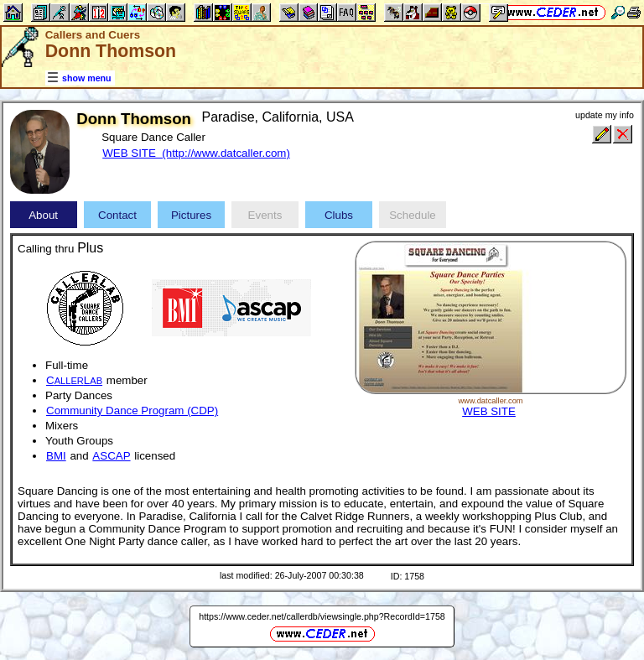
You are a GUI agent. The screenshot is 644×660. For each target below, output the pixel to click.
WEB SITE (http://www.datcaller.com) (196, 153)
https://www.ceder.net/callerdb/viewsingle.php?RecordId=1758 (322, 616)
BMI (56, 456)
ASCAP (111, 456)
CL (74, 380)
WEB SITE (489, 411)
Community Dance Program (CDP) (132, 411)
